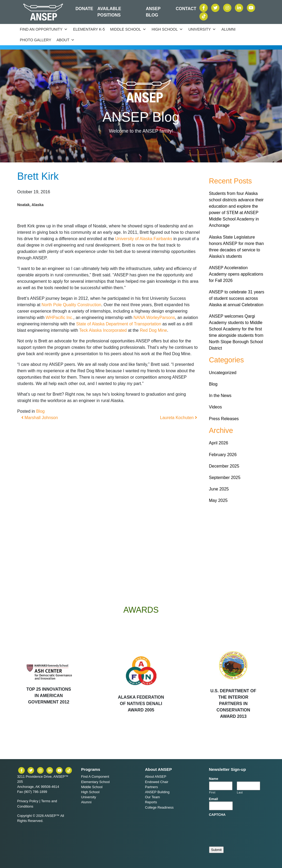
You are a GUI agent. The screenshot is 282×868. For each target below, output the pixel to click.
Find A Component (95, 777)
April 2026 (219, 443)
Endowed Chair (157, 782)
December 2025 (224, 466)
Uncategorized (223, 373)
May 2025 (218, 500)
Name (214, 779)
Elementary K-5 (89, 29)
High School (167, 29)
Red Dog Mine (153, 330)
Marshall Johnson (40, 418)
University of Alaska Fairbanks (144, 239)
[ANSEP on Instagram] (228, 7)
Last (240, 793)
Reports (151, 802)
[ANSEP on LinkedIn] (240, 7)
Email (214, 799)
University (202, 29)
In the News (220, 396)
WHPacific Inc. (59, 318)
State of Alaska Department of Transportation (119, 324)
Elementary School (95, 782)
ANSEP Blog (153, 12)
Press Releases (224, 419)
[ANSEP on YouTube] (251, 7)
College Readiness (159, 807)
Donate (84, 9)
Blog (40, 411)
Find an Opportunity (44, 29)
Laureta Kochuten (179, 418)
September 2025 (225, 478)
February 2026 (223, 455)
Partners (152, 787)
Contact (186, 9)
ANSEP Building (157, 792)
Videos (216, 407)
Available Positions (109, 12)
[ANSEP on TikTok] (204, 16)
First (212, 793)
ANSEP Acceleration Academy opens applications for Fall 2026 (236, 274)
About (66, 40)
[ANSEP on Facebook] (204, 7)
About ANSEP (156, 777)
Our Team (153, 797)
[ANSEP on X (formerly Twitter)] (216, 7)
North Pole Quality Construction (71, 305)
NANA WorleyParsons (154, 318)
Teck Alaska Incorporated (103, 330)
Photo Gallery (36, 40)
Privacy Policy (28, 801)
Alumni (228, 29)
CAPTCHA (217, 815)
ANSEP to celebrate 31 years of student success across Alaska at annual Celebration (237, 298)
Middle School (128, 29)
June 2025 (219, 489)
